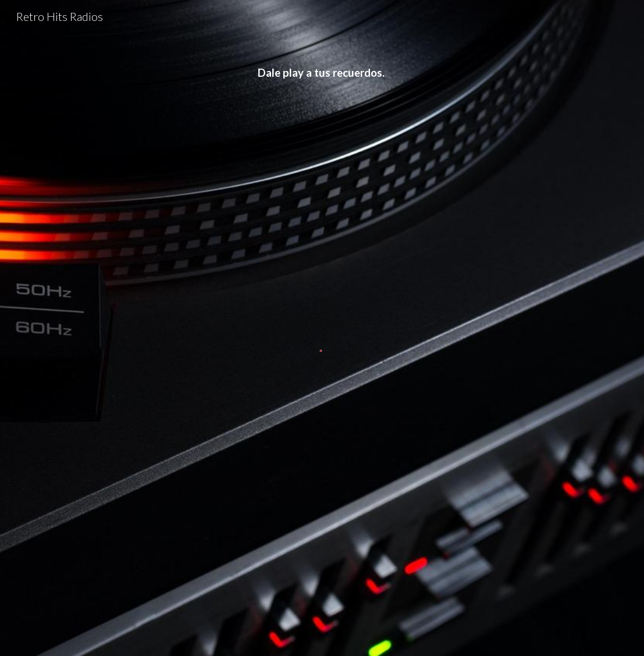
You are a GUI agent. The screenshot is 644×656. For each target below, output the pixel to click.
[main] (322, 73)
